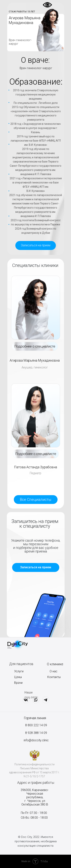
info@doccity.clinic (36, 740)
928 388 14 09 (37, 733)
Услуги (19, 671)
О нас (53, 671)
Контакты (54, 677)
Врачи (18, 683)
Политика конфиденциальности (34, 764)
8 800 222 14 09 (36, 725)
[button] (36, 245)
